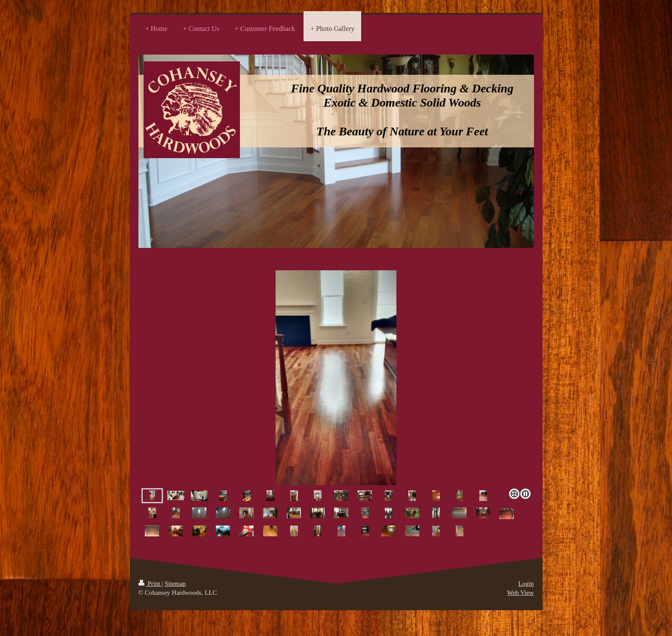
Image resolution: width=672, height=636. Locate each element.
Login (526, 584)
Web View (520, 593)
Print (150, 584)
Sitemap (175, 584)
